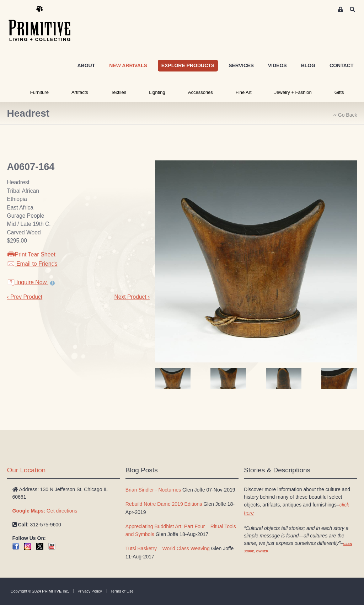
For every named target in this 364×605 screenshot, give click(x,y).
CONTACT (341, 65)
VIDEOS (277, 65)
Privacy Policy (90, 591)
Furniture (39, 92)
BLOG (308, 65)
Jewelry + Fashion (293, 92)
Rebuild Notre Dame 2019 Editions (164, 504)
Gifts (339, 92)
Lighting (157, 92)
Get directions (45, 511)
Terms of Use (122, 591)
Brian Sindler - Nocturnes (153, 490)
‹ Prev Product (25, 297)
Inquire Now (28, 282)
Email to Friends (32, 264)
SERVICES (241, 65)
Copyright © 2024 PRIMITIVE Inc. (40, 591)
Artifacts (80, 92)
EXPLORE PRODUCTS (188, 65)
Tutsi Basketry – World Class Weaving (168, 548)
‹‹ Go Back (345, 115)
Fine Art (244, 92)
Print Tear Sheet (31, 254)
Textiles (119, 92)
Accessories (200, 92)
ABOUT (86, 65)
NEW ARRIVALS (128, 65)
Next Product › (132, 297)
